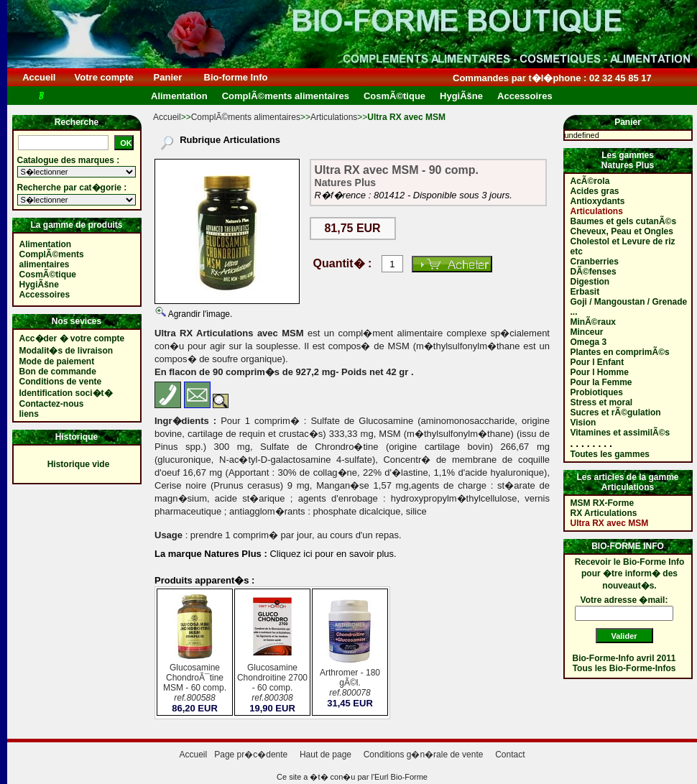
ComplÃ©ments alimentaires (246, 117)
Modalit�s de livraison (66, 351)
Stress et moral (602, 402)
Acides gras (595, 191)
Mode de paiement (57, 361)
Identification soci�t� (66, 393)
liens (29, 414)
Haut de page (326, 755)
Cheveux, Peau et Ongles (622, 231)
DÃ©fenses (594, 272)
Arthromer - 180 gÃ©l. (350, 684)
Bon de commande (58, 372)
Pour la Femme (601, 382)
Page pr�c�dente (251, 755)
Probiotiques (597, 392)
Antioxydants (598, 201)
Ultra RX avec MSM (610, 523)
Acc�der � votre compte (72, 338)
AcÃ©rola (590, 181)
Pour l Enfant (597, 362)
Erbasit (585, 292)
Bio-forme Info (236, 77)
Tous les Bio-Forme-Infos (624, 668)
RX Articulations (604, 513)
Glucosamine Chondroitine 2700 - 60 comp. (272, 684)
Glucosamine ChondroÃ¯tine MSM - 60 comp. (195, 684)
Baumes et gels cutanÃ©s (624, 221)
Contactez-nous (52, 404)
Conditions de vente (61, 382)
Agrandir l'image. (199, 314)
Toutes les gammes (610, 454)
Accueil (39, 77)
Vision (583, 423)
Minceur (587, 332)
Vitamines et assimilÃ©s (620, 433)
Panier (168, 77)
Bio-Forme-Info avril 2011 (624, 658)
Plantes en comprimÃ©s (620, 352)
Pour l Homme (600, 372)
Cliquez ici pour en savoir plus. (332, 554)
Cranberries (595, 262)
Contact (510, 755)
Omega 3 (589, 342)
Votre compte (104, 77)
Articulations (334, 117)
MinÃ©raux (594, 322)
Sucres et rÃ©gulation (616, 412)
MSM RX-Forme (603, 503)
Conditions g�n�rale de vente (424, 755)
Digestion (590, 282)
